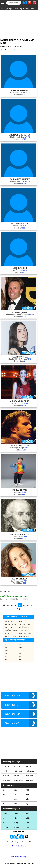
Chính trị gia (20, 537)
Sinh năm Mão (17, 46)
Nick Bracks (20, 268)
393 (16, 605)
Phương (5, 827)
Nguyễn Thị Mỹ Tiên (11, 630)
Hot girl (10, 9)
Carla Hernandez (20, 179)
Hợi (20, 659)
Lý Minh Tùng (23, 630)
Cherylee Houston (20, 135)
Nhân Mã (6, 776)
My (4, 818)
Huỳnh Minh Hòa (24, 636)
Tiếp (19, 609)
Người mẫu (24, 9)
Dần (6, 647)
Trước (3, 605)
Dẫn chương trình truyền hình (20, 315)
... (35, 605)
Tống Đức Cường (10, 636)
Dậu (20, 656)
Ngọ (6, 653)
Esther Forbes (20, 90)
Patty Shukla (20, 579)
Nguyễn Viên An (24, 627)
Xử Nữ (5, 771)
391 (8, 605)
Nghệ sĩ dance (20, 403)
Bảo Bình (30, 776)
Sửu (20, 644)
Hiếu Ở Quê (23, 621)
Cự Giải (17, 767)
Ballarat (20, 272)
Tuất (6, 659)
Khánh (17, 827)
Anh (28, 823)
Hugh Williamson (20, 534)
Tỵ (20, 650)
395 (24, 605)
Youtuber (20, 492)
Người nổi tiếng (6, 46)
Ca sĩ (3, 9)
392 (12, 605)
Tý (5, 644)
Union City (20, 361)
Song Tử (6, 767)
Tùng (16, 813)
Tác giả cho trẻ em (20, 93)
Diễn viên (16, 9)
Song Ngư (6, 780)
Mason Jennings (20, 446)
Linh (28, 813)
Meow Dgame (20, 490)
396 (28, 605)
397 (32, 605)
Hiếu (28, 818)
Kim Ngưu (30, 780)
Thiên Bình (18, 771)
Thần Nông (30, 771)
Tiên (16, 818)
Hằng (16, 823)
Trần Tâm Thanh (10, 624)
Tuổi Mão (20, 95)
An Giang (20, 494)
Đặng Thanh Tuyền (25, 633)
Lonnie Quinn (20, 312)
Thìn (6, 650)
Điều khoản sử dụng (19, 846)
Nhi (4, 823)
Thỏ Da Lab (8, 621)
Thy (28, 827)
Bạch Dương (19, 780)
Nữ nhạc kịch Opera (20, 137)
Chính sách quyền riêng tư (19, 857)
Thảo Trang (8, 627)
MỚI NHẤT (33, 9)
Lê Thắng (8, 633)
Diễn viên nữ (20, 226)
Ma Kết (17, 776)
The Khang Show (24, 624)
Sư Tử (28, 767)
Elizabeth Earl (20, 224)
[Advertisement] (19, 24)
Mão (20, 647)
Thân (6, 656)
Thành (5, 813)
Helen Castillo (20, 357)
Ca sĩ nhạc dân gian (20, 448)
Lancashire (20, 139)
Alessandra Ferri (20, 401)
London (20, 228)
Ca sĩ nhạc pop (20, 581)
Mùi (20, 653)
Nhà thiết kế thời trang (20, 359)
